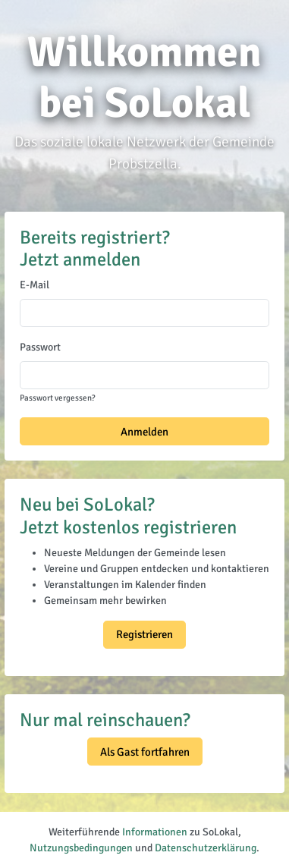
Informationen (155, 832)
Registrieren (144, 634)
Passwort (40, 347)
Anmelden (144, 432)
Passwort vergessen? (57, 398)
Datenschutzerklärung (206, 848)
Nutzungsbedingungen (81, 848)
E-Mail (35, 285)
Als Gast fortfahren (145, 752)
